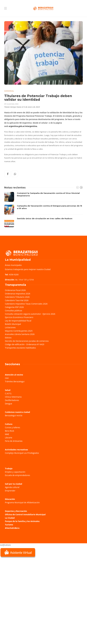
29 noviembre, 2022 (11, 104)
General (9, 91)
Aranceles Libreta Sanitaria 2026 (20, 334)
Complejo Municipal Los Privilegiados (22, 453)
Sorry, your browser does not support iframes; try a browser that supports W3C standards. (21, 578)
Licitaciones (10, 327)
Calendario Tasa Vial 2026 (17, 300)
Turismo (9, 525)
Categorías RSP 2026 (14, 307)
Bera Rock (10, 431)
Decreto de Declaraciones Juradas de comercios (27, 341)
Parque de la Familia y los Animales (22, 521)
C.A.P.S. (8, 393)
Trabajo (9, 468)
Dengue (9, 404)
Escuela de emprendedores (17, 475)
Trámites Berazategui (15, 381)
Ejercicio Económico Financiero (19, 317)
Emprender (10, 491)
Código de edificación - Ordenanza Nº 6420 (25, 344)
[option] (43, 210)
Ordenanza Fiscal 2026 (15, 290)
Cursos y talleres (12, 427)
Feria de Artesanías (14, 441)
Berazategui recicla (14, 415)
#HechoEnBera (12, 528)
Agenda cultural (12, 487)
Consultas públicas (14, 311)
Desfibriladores (12, 400)
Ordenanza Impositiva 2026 (18, 294)
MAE (7, 434)
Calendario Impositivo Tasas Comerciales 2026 (26, 304)
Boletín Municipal (13, 324)
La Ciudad (10, 518)
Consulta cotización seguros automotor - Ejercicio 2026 (30, 314)
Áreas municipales (13, 265)
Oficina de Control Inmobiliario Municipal (25, 514)
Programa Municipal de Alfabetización (22, 502)
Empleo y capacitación (15, 472)
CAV (7, 378)
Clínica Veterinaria (13, 397)
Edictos (8, 338)
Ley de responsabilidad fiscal (18, 321)
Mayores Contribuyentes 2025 (19, 331)
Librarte (9, 438)
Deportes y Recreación (16, 511)
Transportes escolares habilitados (20, 348)
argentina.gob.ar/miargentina (23, 126)
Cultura (9, 424)
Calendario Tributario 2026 (17, 297)
